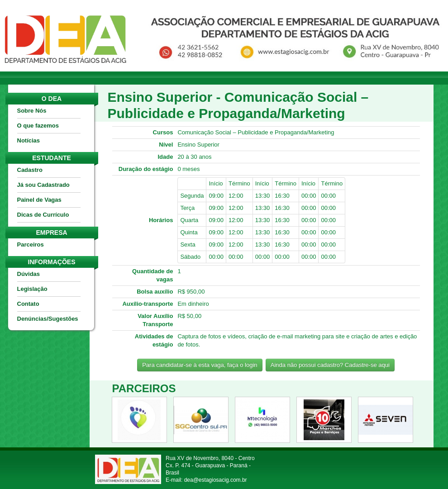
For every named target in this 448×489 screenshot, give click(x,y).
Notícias (29, 140)
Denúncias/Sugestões (48, 319)
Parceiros (31, 244)
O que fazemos (38, 126)
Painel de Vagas (39, 200)
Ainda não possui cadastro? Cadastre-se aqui (330, 365)
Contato (28, 304)
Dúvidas (29, 274)
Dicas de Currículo (43, 215)
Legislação (32, 289)
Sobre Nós (32, 111)
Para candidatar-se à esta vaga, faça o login (200, 365)
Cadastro (30, 170)
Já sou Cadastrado (43, 185)
